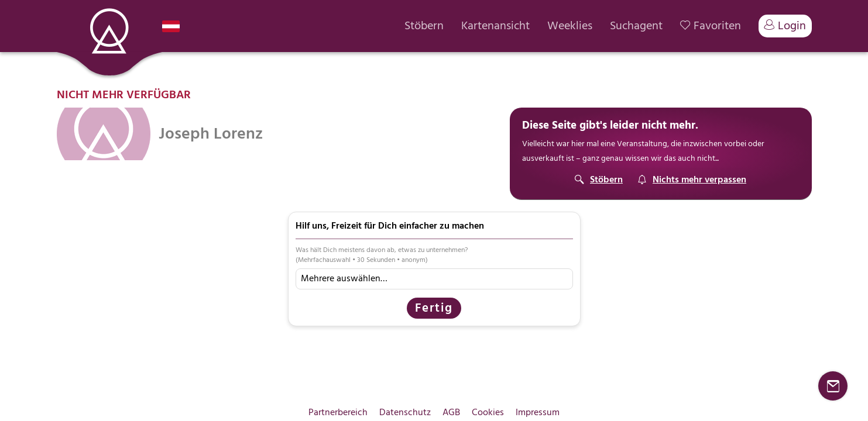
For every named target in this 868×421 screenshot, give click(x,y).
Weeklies (570, 26)
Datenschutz (405, 412)
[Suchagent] (692, 180)
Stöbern (424, 26)
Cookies (488, 412)
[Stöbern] (599, 180)
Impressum (538, 412)
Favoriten (711, 26)
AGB (451, 412)
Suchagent (636, 26)
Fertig (434, 308)
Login (785, 26)
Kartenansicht (495, 26)
